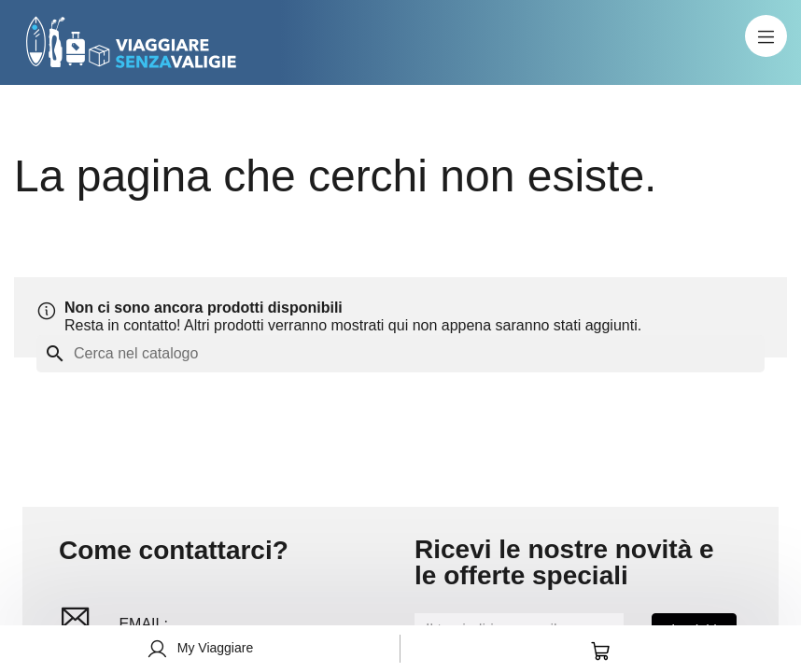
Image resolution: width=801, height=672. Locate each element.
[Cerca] (400, 354)
